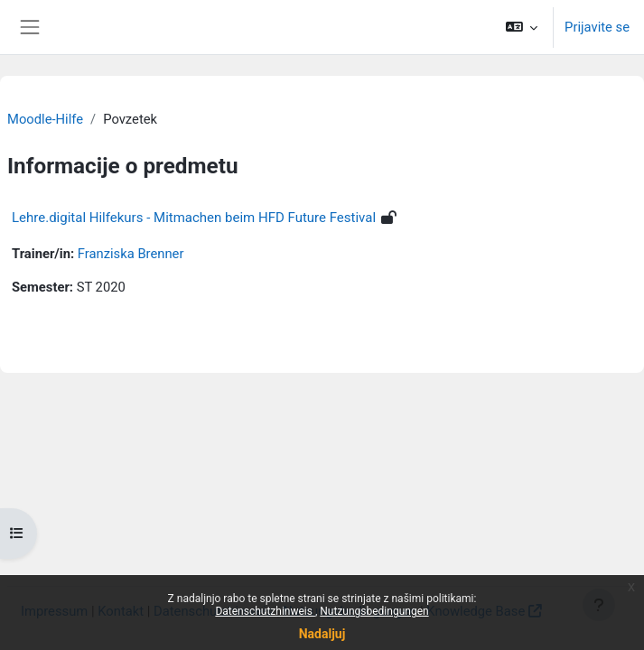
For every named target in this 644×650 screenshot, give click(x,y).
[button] (522, 27)
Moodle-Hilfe (45, 119)
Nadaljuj (322, 634)
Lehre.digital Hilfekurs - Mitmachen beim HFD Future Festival (194, 218)
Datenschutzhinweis (265, 611)
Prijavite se (597, 27)
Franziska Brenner (131, 254)
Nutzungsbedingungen (374, 611)
